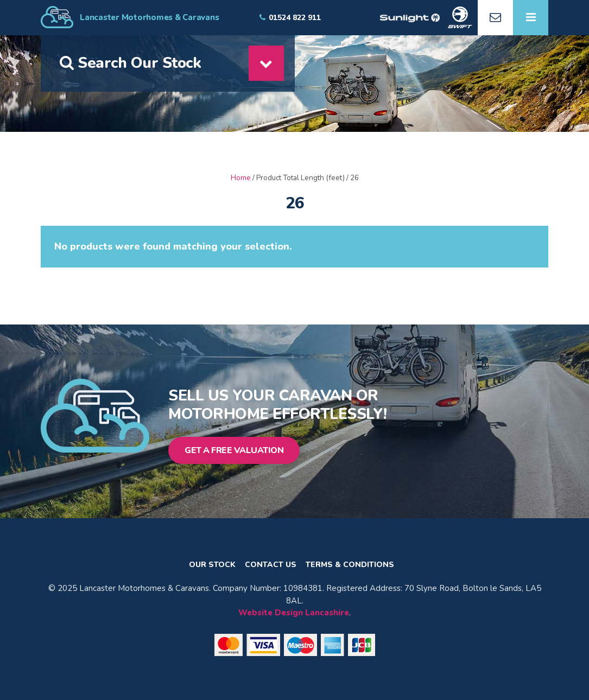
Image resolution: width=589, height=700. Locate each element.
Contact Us (271, 565)
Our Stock (212, 565)
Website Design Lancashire (294, 613)
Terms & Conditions (350, 565)
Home (241, 178)
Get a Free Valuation (234, 450)
